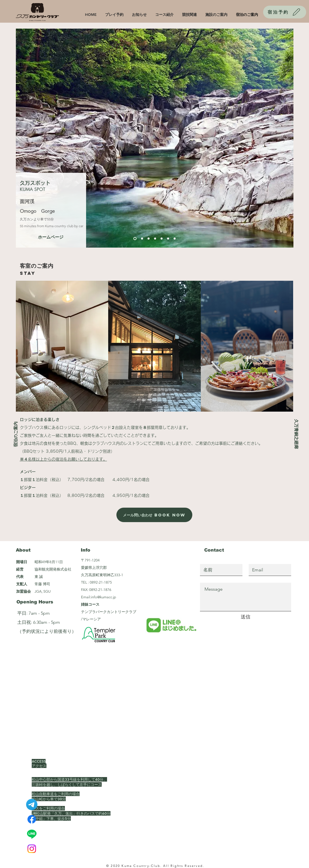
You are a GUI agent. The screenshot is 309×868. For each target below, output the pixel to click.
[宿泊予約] (285, 12)
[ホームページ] (51, 237)
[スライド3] (149, 239)
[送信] (246, 617)
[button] (62, 346)
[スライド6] (168, 239)
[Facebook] (32, 819)
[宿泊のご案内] (15, 434)
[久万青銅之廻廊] (296, 434)
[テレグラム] (32, 805)
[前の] (24, 138)
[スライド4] (155, 239)
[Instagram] (32, 849)
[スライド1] (135, 239)
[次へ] (285, 138)
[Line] (32, 834)
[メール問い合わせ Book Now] (154, 515)
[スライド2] (142, 239)
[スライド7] (175, 239)
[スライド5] (162, 239)
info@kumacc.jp (104, 597)
